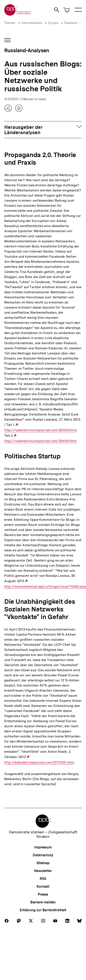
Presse (43, 894)
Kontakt (43, 887)
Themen (10, 23)
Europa (53, 23)
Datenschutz (43, 855)
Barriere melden (43, 902)
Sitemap (43, 863)
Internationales (32, 23)
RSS (43, 879)
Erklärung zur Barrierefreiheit (43, 910)
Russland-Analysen (27, 50)
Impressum (43, 847)
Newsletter (43, 871)
